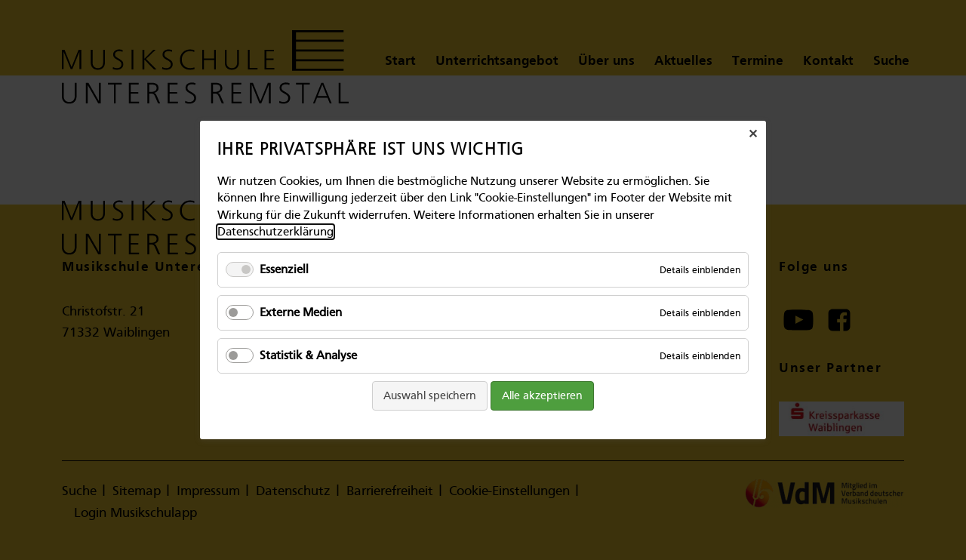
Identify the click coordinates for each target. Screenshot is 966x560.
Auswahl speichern (430, 395)
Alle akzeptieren (542, 395)
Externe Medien (301, 312)
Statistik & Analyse (308, 355)
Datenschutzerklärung (275, 232)
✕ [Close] (753, 134)
